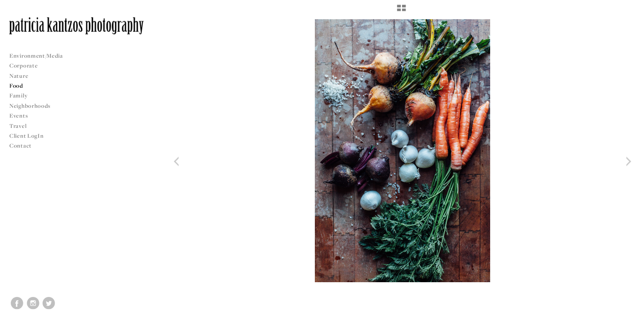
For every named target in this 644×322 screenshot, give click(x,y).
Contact (21, 146)
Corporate (23, 66)
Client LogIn (26, 136)
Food (16, 86)
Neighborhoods (34, 106)
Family (18, 95)
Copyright (626, 314)
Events (22, 116)
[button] (401, 11)
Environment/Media (36, 56)
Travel (18, 126)
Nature (19, 76)
